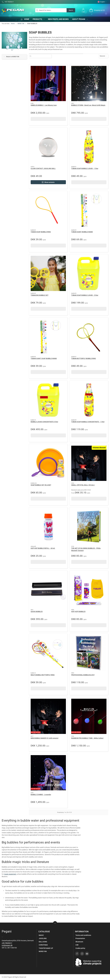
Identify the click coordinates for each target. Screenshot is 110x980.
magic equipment (10, 874)
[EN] (13, 10)
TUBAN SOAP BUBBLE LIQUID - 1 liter (85, 168)
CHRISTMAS (43, 945)
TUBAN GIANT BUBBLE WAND (82, 232)
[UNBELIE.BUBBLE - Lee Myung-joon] (48, 83)
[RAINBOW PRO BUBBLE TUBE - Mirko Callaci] (89, 716)
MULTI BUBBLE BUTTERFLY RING (43, 675)
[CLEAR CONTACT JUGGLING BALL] (48, 147)
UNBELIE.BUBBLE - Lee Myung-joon (44, 105)
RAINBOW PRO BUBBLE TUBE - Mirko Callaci (87, 738)
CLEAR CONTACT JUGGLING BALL (43, 168)
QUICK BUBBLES (37, 612)
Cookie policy (80, 948)
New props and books (58, 19)
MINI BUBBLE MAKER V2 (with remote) (45, 738)
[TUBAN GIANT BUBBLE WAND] (89, 210)
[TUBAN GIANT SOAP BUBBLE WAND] (48, 337)
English (102, 2)
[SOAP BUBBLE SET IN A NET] (48, 463)
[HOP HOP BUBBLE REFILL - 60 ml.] (48, 527)
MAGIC (41, 935)
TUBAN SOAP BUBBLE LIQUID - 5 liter (85, 295)
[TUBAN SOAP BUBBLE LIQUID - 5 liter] (89, 273)
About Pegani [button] (80, 19)
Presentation (80, 938)
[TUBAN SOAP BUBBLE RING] (48, 210)
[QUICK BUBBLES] (48, 590)
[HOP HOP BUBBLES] (89, 590)
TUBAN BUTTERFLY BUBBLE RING (84, 358)
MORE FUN (21, 24)
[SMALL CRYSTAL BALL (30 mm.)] (89, 463)
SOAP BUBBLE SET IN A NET (41, 485)
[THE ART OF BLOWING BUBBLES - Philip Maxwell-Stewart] (89, 527)
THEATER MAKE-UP (46, 948)
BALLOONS (43, 942)
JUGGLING (43, 938)
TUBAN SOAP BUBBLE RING (41, 232)
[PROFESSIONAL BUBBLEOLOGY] (89, 653)
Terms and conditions (83, 935)
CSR (77, 945)
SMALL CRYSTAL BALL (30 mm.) (83, 485)
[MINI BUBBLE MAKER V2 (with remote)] (48, 716)
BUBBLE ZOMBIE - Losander (41, 795)
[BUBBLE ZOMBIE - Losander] (48, 773)
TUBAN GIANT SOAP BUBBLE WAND (44, 358)
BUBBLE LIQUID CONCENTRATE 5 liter (44, 422)
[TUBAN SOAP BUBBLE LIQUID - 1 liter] (89, 147)
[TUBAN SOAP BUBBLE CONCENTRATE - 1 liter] (89, 400)
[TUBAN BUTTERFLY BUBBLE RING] (89, 337)
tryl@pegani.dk (7, 945)
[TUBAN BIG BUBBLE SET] (48, 273)
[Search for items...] (41, 56)
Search (71, 10)
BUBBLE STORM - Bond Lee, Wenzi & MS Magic (88, 105)
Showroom (79, 942)
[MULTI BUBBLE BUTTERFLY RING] (48, 653)
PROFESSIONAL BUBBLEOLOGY (83, 675)
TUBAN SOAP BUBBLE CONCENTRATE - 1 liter (88, 422)
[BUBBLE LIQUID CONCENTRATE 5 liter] (48, 400)
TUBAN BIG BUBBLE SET (40, 295)
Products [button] (39, 19)
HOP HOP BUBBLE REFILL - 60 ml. (43, 548)
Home (13, 24)
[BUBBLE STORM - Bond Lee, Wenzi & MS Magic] (89, 83)
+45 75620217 (7, 943)
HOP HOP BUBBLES (78, 612)
